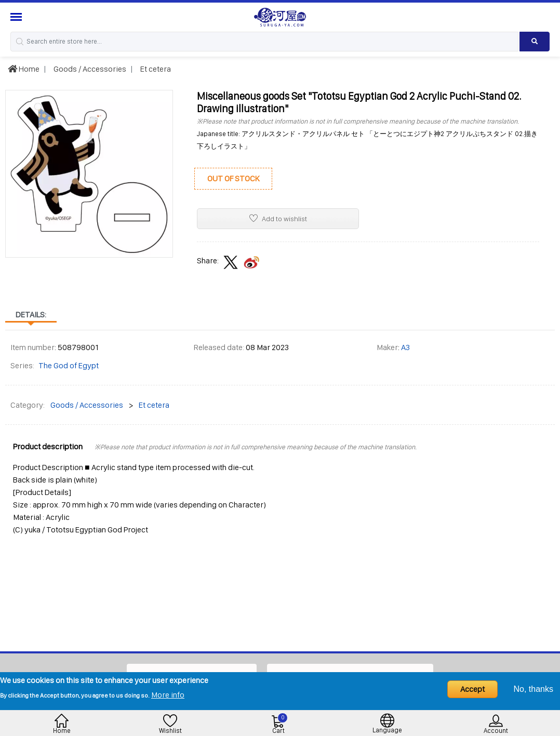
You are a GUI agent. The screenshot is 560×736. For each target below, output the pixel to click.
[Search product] (535, 42)
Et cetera (155, 69)
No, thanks (534, 689)
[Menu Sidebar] (17, 17)
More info (168, 695)
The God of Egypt (69, 365)
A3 (405, 347)
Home (24, 69)
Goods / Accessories (89, 69)
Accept (472, 689)
